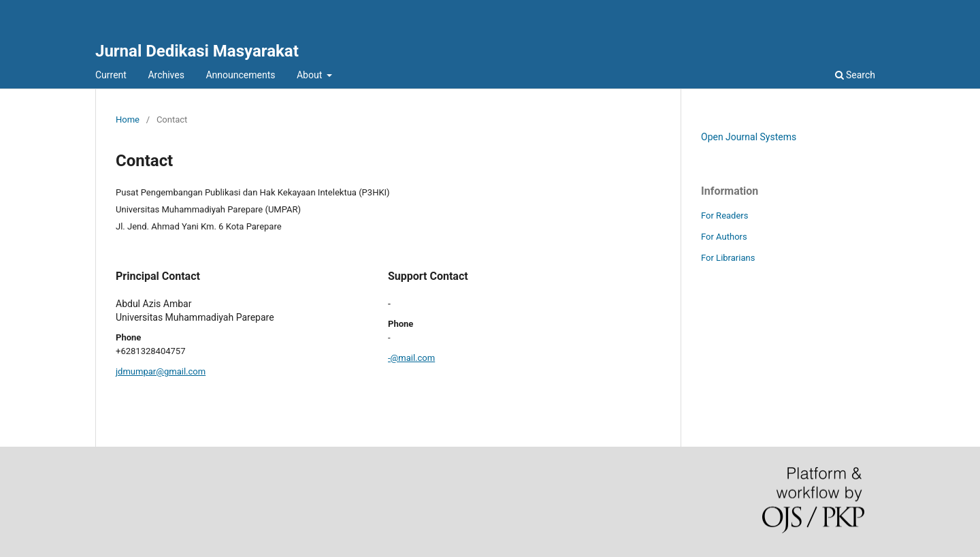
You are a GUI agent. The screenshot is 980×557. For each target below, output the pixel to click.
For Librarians (728, 258)
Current (111, 75)
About (311, 75)
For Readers (725, 216)
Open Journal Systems (749, 137)
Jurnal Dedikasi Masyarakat (197, 51)
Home (128, 120)
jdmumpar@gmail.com (161, 371)
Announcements (240, 75)
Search (855, 75)
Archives (166, 75)
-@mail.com (411, 358)
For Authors (724, 237)
